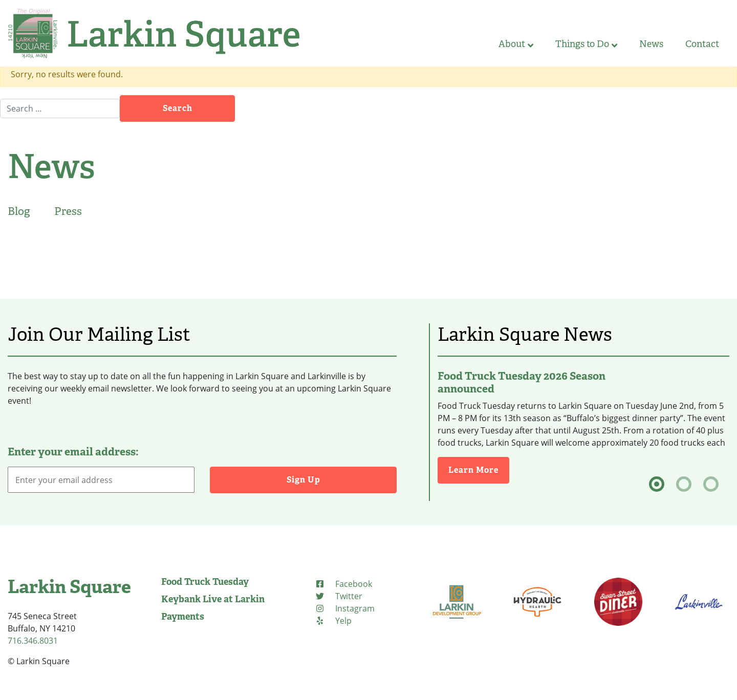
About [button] (516, 44)
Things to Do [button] (586, 44)
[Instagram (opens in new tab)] (345, 608)
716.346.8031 (33, 641)
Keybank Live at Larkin (213, 599)
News (651, 44)
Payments (183, 617)
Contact (702, 44)
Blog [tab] (19, 211)
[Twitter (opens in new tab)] (339, 596)
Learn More (479, 469)
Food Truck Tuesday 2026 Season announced (522, 382)
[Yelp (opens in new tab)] (333, 621)
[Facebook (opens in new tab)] (343, 584)
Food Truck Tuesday (205, 582)
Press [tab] (68, 211)
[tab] (657, 484)
